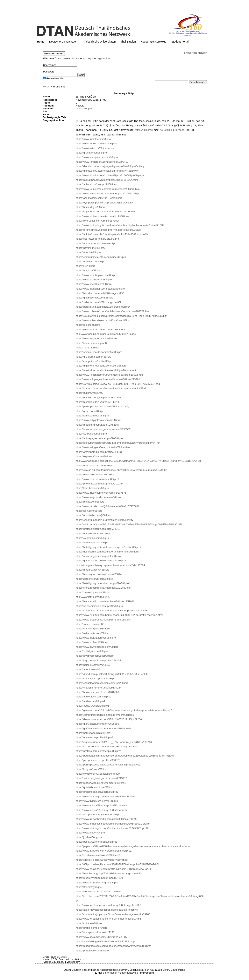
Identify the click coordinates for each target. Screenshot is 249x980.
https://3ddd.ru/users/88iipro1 (92, 706)
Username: (50, 65)
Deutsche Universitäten (63, 42)
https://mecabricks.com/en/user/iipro (96, 243)
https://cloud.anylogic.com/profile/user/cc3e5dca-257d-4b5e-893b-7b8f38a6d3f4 (122, 316)
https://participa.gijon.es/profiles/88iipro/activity (102, 406)
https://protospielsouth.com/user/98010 (98, 529)
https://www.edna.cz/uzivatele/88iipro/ (97, 479)
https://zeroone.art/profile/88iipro (94, 579)
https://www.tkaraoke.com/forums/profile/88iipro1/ (104, 851)
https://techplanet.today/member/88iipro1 (99, 815)
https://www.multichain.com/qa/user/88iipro (100, 289)
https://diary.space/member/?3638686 (97, 724)
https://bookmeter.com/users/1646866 (97, 692)
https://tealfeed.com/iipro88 (91, 343)
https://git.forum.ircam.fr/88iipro (94, 357)
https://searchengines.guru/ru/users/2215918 (101, 778)
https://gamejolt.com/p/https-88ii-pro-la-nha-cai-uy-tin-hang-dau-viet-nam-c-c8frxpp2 (124, 710)
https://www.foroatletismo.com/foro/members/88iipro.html (108, 919)
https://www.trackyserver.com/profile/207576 (101, 493)
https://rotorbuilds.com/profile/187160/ (97, 221)
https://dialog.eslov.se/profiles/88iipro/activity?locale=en (107, 171)
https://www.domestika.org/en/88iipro (97, 883)
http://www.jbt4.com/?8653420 (93, 597)
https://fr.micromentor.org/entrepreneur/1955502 (103, 429)
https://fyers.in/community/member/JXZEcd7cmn (104, 588)
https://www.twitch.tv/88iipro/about (95, 148)
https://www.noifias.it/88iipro (92, 642)
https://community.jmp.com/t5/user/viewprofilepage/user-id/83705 (113, 914)
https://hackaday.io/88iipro (91, 207)
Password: (49, 72)
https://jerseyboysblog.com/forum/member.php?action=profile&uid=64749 (118, 443)
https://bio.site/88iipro (88, 325)
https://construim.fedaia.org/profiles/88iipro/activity (104, 520)
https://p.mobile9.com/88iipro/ (93, 951)
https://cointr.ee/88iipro (89, 923)
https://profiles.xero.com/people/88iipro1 (99, 751)
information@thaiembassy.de (121, 973)
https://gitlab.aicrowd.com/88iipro (95, 298)
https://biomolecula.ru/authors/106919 (97, 402)
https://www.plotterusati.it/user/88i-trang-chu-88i (103, 620)
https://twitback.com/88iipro (91, 434)
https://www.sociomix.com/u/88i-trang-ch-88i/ (101, 937)
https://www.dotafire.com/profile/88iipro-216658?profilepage (110, 175)
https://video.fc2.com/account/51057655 (99, 891)
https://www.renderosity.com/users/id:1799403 (102, 162)
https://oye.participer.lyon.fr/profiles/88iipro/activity (104, 203)
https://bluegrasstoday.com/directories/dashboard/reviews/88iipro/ (113, 946)
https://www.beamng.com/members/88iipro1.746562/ (106, 796)
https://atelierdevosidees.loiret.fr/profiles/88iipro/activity (107, 910)
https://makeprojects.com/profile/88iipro (98, 556)
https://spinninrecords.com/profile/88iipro (99, 352)
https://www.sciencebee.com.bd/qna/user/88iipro (103, 320)
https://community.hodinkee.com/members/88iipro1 (105, 715)
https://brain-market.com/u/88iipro (95, 466)
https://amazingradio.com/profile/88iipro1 (99, 452)
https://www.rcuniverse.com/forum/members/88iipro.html (108, 189)
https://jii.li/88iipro (86, 266)
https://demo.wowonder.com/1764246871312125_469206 (109, 719)
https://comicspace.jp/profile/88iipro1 (97, 678)
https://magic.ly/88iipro (89, 270)
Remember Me (53, 78)
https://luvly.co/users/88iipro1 (92, 769)
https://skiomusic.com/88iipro (92, 538)
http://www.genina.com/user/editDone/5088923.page (106, 334)
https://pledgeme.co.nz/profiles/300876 (98, 760)
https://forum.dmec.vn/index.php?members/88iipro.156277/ (110, 230)
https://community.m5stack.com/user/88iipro (101, 257)
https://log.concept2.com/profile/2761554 (99, 660)
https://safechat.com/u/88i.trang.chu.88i (98, 302)
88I (78, 121)
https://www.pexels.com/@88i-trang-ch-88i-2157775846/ (108, 506)
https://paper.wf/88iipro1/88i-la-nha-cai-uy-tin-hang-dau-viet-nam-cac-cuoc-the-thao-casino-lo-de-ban (133, 846)
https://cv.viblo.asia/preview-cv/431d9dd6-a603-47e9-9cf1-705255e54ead (118, 384)
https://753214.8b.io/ (87, 348)
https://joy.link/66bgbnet (89, 837)
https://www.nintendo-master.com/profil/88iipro (102, 216)
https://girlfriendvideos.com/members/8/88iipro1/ (103, 728)
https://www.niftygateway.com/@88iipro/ (99, 420)
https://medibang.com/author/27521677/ (99, 425)
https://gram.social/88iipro (90, 411)
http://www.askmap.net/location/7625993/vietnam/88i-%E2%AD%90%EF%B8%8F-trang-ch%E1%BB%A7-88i (139, 461)
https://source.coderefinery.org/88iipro (97, 239)
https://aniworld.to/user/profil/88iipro (96, 184)
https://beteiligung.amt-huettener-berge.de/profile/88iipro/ (108, 547)
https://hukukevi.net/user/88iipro (94, 534)
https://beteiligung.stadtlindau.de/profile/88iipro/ (103, 307)
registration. (104, 58)
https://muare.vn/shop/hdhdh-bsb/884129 (99, 878)
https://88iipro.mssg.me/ (89, 393)
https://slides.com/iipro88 (90, 624)
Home (41, 42)
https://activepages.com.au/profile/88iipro (99, 438)
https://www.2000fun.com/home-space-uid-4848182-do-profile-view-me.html (119, 615)
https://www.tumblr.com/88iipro (93, 139)
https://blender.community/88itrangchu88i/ (100, 293)
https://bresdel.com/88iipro (91, 261)
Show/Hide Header (195, 53)
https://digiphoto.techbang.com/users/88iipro (101, 366)
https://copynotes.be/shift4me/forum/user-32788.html (106, 212)
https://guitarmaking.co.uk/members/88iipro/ (101, 561)
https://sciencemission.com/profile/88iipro (99, 606)
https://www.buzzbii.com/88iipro (94, 280)
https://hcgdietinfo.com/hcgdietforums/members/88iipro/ (107, 552)
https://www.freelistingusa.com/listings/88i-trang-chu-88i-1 (109, 905)
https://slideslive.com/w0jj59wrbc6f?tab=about (102, 860)
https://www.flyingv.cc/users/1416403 (97, 801)
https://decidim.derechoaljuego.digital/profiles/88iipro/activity (110, 166)
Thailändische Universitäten (99, 42)
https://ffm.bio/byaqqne (89, 887)
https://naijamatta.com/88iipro (93, 633)
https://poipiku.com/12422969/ (93, 665)
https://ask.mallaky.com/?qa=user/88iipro (99, 198)
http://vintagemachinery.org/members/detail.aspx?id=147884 (110, 565)
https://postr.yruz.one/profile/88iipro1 (97, 842)
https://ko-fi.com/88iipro (89, 511)
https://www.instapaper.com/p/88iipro (97, 157)
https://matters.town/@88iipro (93, 570)
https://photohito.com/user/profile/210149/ (100, 484)
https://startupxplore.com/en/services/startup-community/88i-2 (111, 388)
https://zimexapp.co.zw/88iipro (93, 592)
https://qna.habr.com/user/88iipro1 (95, 787)
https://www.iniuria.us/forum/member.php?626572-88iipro (108, 193)
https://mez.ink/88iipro (88, 252)
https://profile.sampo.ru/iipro (92, 928)
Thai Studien (128, 42)
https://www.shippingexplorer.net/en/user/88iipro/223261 (108, 379)
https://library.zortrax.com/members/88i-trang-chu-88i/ (106, 747)
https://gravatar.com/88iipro (91, 153)
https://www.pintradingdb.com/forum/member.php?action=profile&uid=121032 (120, 225)
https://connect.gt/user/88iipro (93, 629)
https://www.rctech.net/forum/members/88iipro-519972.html (110, 375)
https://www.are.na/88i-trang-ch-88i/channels (101, 805)
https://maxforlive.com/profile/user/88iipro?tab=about (106, 370)
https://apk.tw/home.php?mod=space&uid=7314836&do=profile (112, 234)
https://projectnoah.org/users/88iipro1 (97, 792)
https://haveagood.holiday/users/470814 (99, 574)
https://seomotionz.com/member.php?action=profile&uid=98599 (112, 610)
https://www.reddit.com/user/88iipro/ (96, 144)
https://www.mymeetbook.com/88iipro (97, 647)
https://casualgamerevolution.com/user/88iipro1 (103, 683)
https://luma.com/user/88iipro (92, 416)
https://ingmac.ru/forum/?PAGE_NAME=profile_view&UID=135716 (114, 742)
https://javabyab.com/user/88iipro (95, 656)
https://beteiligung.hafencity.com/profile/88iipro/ (103, 583)
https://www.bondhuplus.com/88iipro (96, 275)
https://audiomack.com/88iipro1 (94, 697)
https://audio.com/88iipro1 (91, 701)
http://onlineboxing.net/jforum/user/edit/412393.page (106, 941)
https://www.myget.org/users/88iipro (96, 338)
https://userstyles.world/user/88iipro (96, 474)
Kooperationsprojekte (153, 42)
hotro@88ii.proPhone (172, 130)
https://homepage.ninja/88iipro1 (94, 733)
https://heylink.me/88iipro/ (90, 248)
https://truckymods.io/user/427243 (95, 932)
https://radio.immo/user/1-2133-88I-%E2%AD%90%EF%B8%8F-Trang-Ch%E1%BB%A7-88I (129, 524)
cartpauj (63, 957)
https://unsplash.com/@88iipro (93, 515)
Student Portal (180, 42)
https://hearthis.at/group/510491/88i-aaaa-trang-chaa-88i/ (109, 873)
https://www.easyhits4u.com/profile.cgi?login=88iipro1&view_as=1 (113, 869)
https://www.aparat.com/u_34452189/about (100, 329)
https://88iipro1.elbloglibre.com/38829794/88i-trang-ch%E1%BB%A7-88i (117, 864)
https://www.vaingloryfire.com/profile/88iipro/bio (103, 447)
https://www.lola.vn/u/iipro (90, 833)
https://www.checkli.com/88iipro (94, 284)
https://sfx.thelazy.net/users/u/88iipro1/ (98, 855)
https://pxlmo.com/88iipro (90, 502)
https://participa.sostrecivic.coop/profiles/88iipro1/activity (108, 765)
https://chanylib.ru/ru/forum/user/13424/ (98, 688)
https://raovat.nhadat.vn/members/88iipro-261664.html (107, 180)
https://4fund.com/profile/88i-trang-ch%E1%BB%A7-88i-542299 (112, 674)
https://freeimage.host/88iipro (92, 542)
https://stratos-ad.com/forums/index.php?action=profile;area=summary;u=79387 (121, 470)
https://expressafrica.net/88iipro (94, 456)
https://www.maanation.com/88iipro (96, 638)
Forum (47, 87)
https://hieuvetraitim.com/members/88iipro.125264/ (105, 601)
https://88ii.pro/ (84, 109)
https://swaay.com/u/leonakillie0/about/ (98, 774)
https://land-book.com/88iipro (92, 488)
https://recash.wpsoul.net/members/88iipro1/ (101, 783)
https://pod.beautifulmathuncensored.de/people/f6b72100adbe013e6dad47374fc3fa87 (125, 756)
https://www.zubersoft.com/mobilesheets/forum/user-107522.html (113, 311)
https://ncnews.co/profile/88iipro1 (95, 737)
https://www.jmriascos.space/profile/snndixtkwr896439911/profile (113, 824)
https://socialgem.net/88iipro (92, 651)
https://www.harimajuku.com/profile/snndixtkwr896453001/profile (113, 828)
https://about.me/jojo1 (88, 669)
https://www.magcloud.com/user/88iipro (98, 497)
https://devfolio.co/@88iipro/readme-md (98, 397)
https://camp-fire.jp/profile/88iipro (94, 361)
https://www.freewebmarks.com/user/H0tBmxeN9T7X (106, 819)
